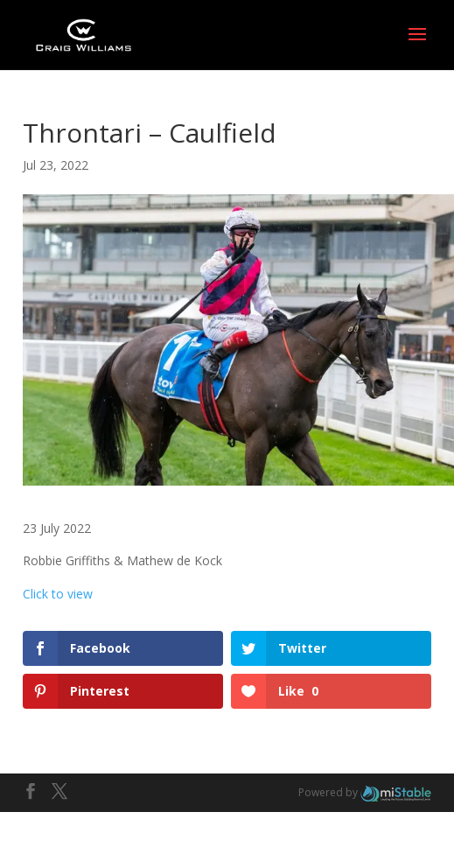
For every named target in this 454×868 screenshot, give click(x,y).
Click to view (58, 594)
